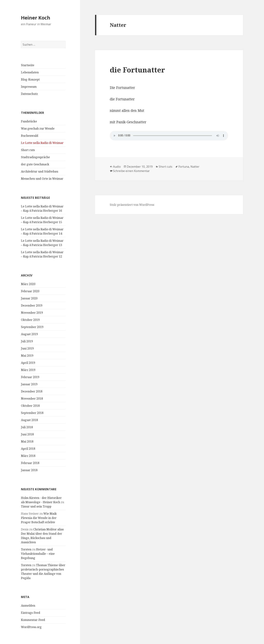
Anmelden (28, 606)
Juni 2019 (27, 348)
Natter (195, 167)
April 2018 (28, 449)
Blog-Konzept (30, 79)
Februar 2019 (30, 377)
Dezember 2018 (32, 391)
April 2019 (28, 363)
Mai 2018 (27, 441)
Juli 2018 (27, 427)
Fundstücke (29, 121)
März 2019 (28, 370)
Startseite (28, 65)
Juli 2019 (27, 341)
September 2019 (32, 327)
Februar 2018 (30, 463)
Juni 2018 (27, 434)
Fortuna (184, 167)
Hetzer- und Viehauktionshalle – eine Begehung (38, 554)
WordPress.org (31, 627)
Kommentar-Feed (33, 620)
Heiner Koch (36, 18)
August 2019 (29, 334)
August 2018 (29, 420)
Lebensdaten (30, 72)
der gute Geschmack (35, 164)
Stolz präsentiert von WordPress (132, 205)
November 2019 (32, 313)
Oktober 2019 (30, 320)
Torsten (26, 549)
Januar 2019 (29, 384)
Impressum (29, 87)
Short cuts (28, 150)
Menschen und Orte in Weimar (42, 179)
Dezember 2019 (32, 305)
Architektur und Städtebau (40, 171)
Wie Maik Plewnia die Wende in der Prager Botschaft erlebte (39, 518)
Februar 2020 (30, 291)
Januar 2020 (29, 298)
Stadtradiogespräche (35, 157)
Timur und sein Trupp (36, 506)
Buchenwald (30, 136)
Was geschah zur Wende (38, 128)
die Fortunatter (137, 70)
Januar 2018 (29, 470)
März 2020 (28, 284)
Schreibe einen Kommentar (131, 171)
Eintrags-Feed (31, 613)
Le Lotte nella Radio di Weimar (42, 143)
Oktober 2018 (30, 406)
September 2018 (32, 413)
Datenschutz (29, 94)
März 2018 (28, 456)
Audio (117, 167)
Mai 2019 (27, 356)
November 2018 (32, 398)
